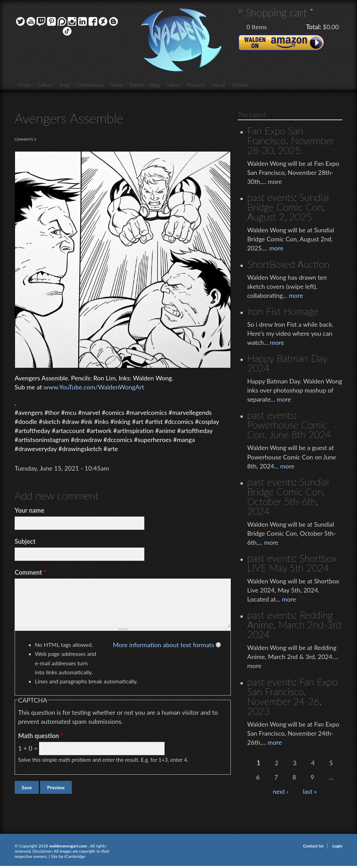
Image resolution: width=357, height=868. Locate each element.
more (275, 181)
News (117, 85)
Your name (29, 510)
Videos (173, 85)
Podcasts (197, 85)
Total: (314, 27)
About (219, 85)
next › (281, 791)
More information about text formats (164, 645)
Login (337, 846)
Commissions (90, 85)
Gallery (45, 85)
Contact (240, 85)
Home (24, 85)
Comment (31, 572)
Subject (25, 541)
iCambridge (75, 856)
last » (310, 791)
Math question (41, 736)
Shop (64, 85)
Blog (155, 85)
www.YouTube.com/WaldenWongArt (94, 387)
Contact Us (313, 846)
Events (137, 85)
